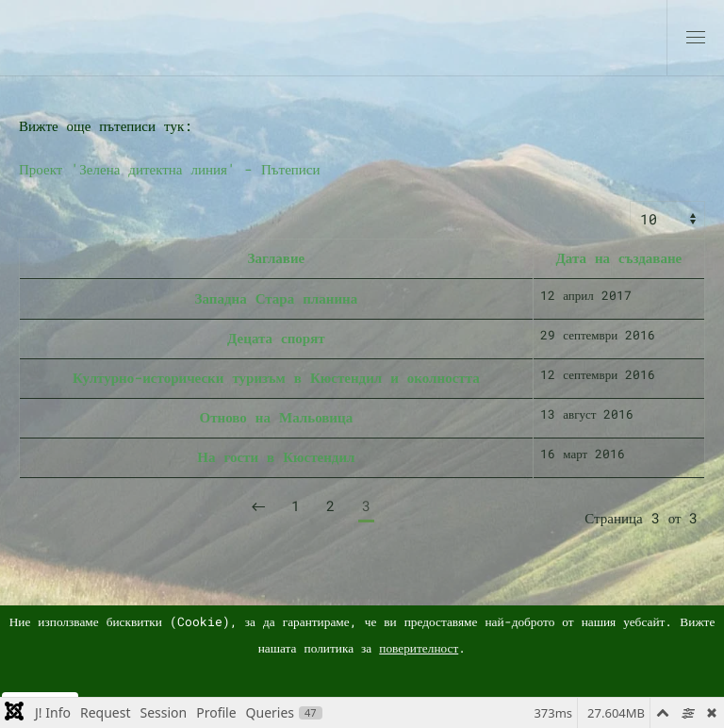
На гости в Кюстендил (276, 456)
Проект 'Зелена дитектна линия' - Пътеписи (170, 169)
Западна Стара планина (277, 298)
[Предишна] (258, 508)
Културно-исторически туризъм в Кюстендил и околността (276, 377)
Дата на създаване (618, 257)
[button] (696, 38)
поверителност (419, 648)
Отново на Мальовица (277, 417)
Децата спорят (276, 338)
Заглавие (276, 257)
